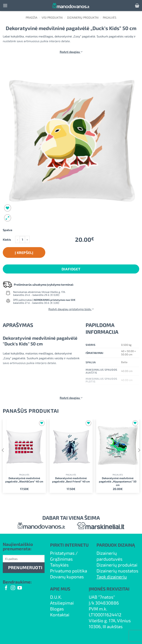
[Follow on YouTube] (20, 588)
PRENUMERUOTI (25, 567)
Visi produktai (52, 17)
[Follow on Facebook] (6, 588)
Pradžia (32, 17)
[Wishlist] (8, 208)
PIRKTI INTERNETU (69, 545)
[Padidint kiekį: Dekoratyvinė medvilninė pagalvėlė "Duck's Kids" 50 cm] (27, 239)
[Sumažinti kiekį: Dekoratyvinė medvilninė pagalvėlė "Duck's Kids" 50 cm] (17, 239)
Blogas (57, 609)
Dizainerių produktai (83, 17)
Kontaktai (60, 615)
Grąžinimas (61, 559)
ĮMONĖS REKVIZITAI (109, 589)
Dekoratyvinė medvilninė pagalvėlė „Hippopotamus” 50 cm (118, 482)
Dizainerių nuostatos (117, 571)
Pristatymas (62, 553)
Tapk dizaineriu (112, 577)
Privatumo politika (69, 571)
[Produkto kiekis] (22, 239)
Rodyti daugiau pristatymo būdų (71, 309)
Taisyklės (59, 565)
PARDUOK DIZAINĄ (116, 545)
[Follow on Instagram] (13, 588)
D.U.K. (56, 597)
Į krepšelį (24, 253)
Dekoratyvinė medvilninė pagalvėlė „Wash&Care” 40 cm (24, 480)
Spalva (7, 230)
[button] (5, 6)
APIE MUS (60, 589)
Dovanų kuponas (67, 577)
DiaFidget (71, 269)
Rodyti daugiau (71, 52)
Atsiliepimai (62, 603)
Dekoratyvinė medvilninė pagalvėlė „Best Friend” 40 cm (71, 480)
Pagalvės (110, 17)
